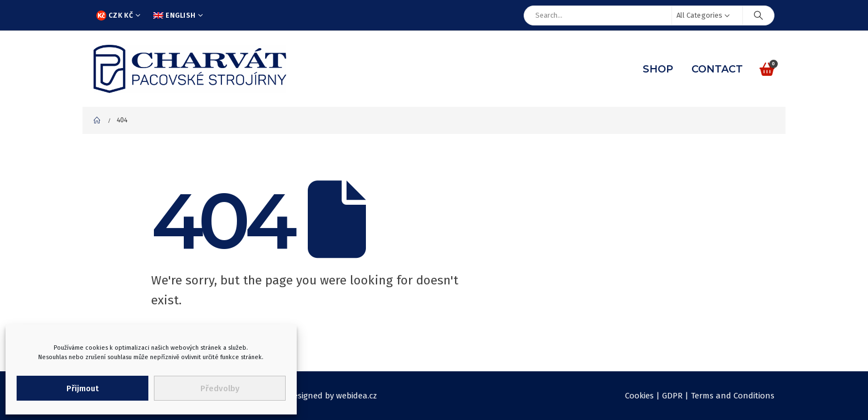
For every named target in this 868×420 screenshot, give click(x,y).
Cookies (639, 396)
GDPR (672, 396)
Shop (658, 69)
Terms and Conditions (733, 396)
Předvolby (220, 388)
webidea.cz (356, 396)
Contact (717, 69)
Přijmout (82, 388)
